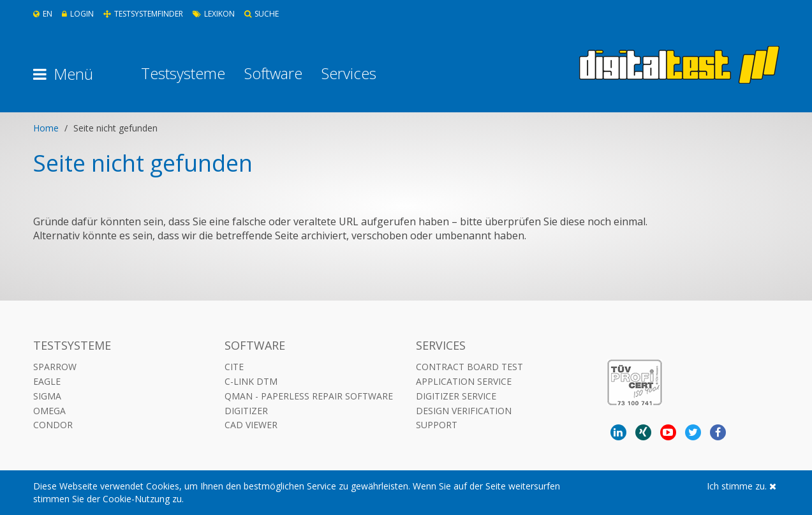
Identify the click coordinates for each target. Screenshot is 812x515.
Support (437, 425)
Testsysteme (183, 73)
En (43, 14)
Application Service (464, 381)
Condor (53, 425)
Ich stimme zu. (742, 486)
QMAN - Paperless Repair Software (309, 396)
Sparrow (55, 367)
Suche (262, 14)
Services (349, 73)
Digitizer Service (456, 396)
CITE (234, 367)
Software (273, 73)
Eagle (47, 381)
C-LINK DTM (251, 381)
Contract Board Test (469, 367)
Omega (49, 411)
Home (46, 128)
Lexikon (214, 14)
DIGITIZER (246, 411)
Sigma (47, 396)
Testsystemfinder (143, 14)
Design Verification (464, 411)
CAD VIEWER (251, 425)
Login (78, 14)
